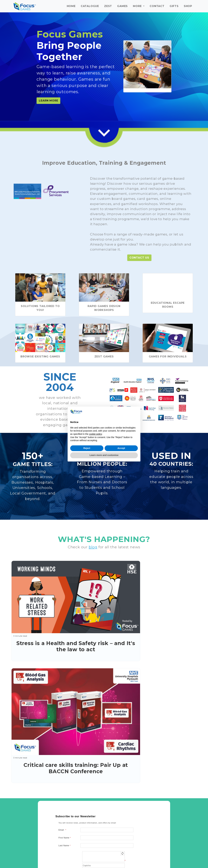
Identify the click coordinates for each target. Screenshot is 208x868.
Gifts (174, 6)
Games (122, 6)
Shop (188, 6)
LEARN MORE (48, 101)
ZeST (108, 6)
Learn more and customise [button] (104, 455)
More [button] (138, 6)
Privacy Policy (84, 743)
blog (93, 547)
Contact (157, 6)
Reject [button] (87, 448)
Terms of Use (101, 743)
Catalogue (90, 6)
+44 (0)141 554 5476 (113, 795)
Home (71, 6)
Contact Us (139, 258)
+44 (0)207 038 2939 (182, 807)
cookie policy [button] (95, 434)
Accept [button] (121, 448)
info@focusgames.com (110, 791)
